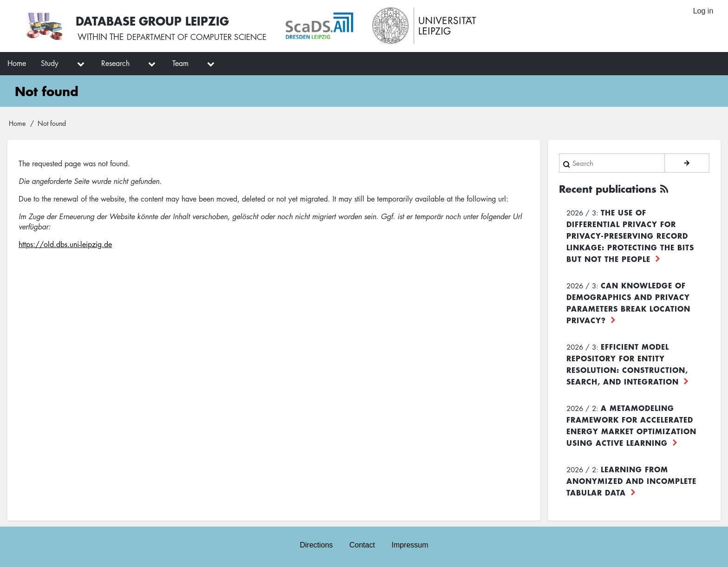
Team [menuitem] (180, 63)
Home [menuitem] (17, 63)
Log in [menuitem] (703, 11)
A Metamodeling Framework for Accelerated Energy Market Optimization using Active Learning (631, 425)
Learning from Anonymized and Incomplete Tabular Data (631, 480)
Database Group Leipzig (154, 20)
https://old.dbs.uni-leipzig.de (65, 244)
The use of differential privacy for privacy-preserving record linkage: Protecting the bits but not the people (630, 235)
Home (17, 123)
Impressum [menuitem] (410, 544)
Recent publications (611, 189)
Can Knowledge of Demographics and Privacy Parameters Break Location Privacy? (628, 302)
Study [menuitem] (50, 63)
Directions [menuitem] (316, 544)
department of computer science (201, 37)
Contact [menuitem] (362, 544)
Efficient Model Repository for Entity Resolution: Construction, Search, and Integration (627, 363)
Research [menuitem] (115, 63)
